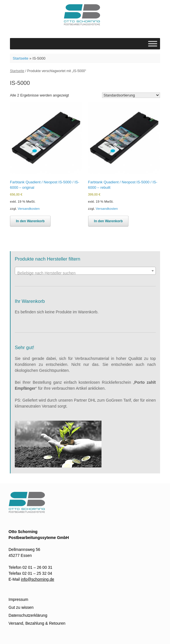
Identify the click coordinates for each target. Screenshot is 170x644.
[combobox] (85, 271)
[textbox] (85, 273)
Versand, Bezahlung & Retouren (37, 623)
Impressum (18, 599)
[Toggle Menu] (153, 44)
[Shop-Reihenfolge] (131, 95)
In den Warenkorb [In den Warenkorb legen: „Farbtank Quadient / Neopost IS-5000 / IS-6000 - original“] (30, 221)
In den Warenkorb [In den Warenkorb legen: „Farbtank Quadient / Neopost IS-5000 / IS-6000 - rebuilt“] (108, 221)
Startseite (21, 58)
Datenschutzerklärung (28, 615)
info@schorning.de (38, 579)
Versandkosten (29, 208)
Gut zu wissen (21, 607)
